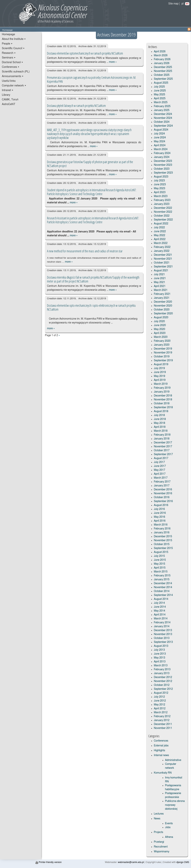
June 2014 (160, 607)
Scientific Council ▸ (13, 48)
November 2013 (163, 634)
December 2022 (163, 208)
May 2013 (160, 658)
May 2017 (160, 470)
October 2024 (162, 122)
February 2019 (162, 388)
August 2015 (161, 552)
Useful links (9, 81)
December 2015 (163, 537)
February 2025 (162, 106)
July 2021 (159, 274)
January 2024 (162, 157)
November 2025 (163, 71)
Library (6, 95)
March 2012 (161, 713)
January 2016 (162, 533)
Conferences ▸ (11, 67)
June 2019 (160, 372)
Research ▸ (9, 53)
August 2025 (161, 83)
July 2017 (159, 462)
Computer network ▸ (14, 86)
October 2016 (162, 497)
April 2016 (160, 521)
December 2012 (163, 677)
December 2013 (163, 630)
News (157, 819)
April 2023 (160, 192)
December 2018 (163, 396)
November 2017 (163, 447)
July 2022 (159, 228)
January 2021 (162, 298)
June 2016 (160, 513)
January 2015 (162, 580)
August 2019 (161, 364)
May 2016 (160, 517)
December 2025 (163, 67)
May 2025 (160, 95)
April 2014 (160, 615)
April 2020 (160, 333)
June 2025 (160, 91)
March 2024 (161, 149)
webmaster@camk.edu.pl (131, 862)
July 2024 (159, 134)
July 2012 (159, 697)
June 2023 (160, 185)
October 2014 (162, 591)
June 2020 (160, 325)
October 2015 (162, 544)
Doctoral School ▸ (13, 62)
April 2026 (160, 52)
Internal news (161, 755)
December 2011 (163, 724)
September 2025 (163, 79)
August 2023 (161, 177)
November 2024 (163, 118)
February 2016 (162, 529)
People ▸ (7, 44)
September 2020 (163, 314)
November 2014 (163, 587)
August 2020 (161, 318)
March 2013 (161, 666)
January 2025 (162, 110)
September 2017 (163, 454)
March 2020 (161, 337)
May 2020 (160, 329)
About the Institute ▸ (14, 39)
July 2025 (159, 87)
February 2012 (162, 716)
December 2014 (163, 583)
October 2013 (162, 638)
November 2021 (163, 259)
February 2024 (162, 153)
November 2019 (163, 353)
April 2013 (160, 662)
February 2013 (162, 669)
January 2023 (162, 204)
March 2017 (161, 478)
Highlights (160, 750)
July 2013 (159, 650)
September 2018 (163, 407)
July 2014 (159, 603)
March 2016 (161, 525)
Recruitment (161, 847)
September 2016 (163, 501)
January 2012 (162, 720)
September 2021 (163, 267)
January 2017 (162, 486)
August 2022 (161, 224)
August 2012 (161, 693)
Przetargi (159, 842)
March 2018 (161, 431)
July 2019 (159, 368)
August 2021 (161, 271)
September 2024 (163, 126)
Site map (173, 4)
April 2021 (160, 286)
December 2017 (163, 443)
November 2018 (163, 400)
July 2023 (159, 181)
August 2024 (161, 130)
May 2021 (160, 282)
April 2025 (160, 99)
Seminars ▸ (9, 58)
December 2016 (163, 490)
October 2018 (162, 404)
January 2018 (162, 439)
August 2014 (161, 599)
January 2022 (162, 251)
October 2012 (162, 685)
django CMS (183, 862)
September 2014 (163, 595)
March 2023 (161, 196)
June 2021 (160, 278)
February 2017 (162, 482)
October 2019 (162, 357)
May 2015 (160, 564)
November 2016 (163, 493)
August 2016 (161, 505)
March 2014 (161, 619)
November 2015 (163, 540)
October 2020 (162, 310)
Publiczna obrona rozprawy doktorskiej (175, 805)
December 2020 (163, 302)
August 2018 (161, 411)
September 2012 (163, 689)
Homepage (8, 34)
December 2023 (163, 161)
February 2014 (162, 623)
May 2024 (160, 142)
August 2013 (161, 646)
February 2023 (162, 200)
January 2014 (162, 626)
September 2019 (163, 361)
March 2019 (161, 384)
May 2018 (160, 423)
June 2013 (160, 654)
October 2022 (162, 216)
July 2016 (159, 509)
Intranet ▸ (8, 90)
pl (183, 4)
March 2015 (161, 572)
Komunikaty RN (163, 773)
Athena (169, 837)
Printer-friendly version (48, 862)
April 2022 (160, 239)
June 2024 (160, 138)
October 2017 (162, 450)
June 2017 (160, 466)
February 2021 (162, 294)
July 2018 (159, 415)
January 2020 (162, 345)
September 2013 (163, 642)
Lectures (159, 814)
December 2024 (163, 114)
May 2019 (160, 376)
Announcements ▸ (13, 76)
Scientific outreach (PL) (16, 72)
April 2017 (160, 474)
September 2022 (163, 220)
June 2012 (160, 701)
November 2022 (163, 212)
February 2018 (162, 435)
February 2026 (162, 59)
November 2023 (163, 165)
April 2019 (160, 380)
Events (169, 823)
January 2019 (162, 392)
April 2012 (160, 709)
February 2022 (162, 247)
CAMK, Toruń (10, 100)
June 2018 (160, 419)
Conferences (161, 741)
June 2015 (160, 560)
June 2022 (160, 231)
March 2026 (161, 55)
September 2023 (163, 173)
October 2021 (162, 263)
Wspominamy (162, 852)
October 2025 (162, 75)
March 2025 (161, 102)
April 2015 (160, 568)
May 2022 (160, 235)
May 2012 (160, 705)
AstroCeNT (9, 104)
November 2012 (163, 681)
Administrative (173, 760)
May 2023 (160, 188)
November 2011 (163, 728)
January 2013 (162, 673)
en (187, 4)
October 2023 (162, 169)
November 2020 (163, 306)
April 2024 (160, 145)
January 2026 (162, 63)
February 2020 (162, 341)
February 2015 (162, 576)
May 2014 (160, 611)
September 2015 (163, 548)
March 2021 (161, 290)
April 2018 (160, 427)
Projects (159, 832)
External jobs (161, 746)
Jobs (168, 827)
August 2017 (161, 458)
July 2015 (159, 556)
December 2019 (163, 349)
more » (113, 62)
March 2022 (161, 243)
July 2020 (159, 321)
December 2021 (163, 255)
